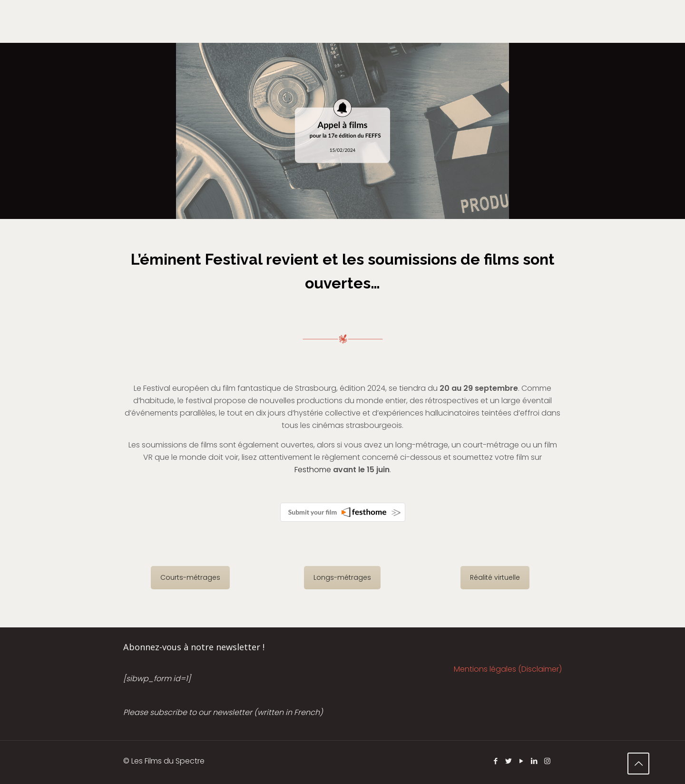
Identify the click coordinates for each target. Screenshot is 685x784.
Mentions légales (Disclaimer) (508, 669)
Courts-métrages (190, 577)
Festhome (313, 470)
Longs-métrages (342, 577)
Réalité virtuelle (495, 577)
